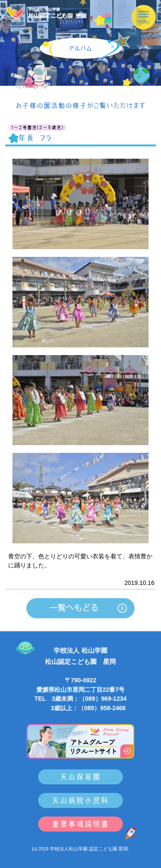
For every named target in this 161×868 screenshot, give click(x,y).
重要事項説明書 (80, 824)
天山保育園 (80, 777)
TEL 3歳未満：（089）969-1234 (80, 699)
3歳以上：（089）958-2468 (80, 708)
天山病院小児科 (80, 800)
